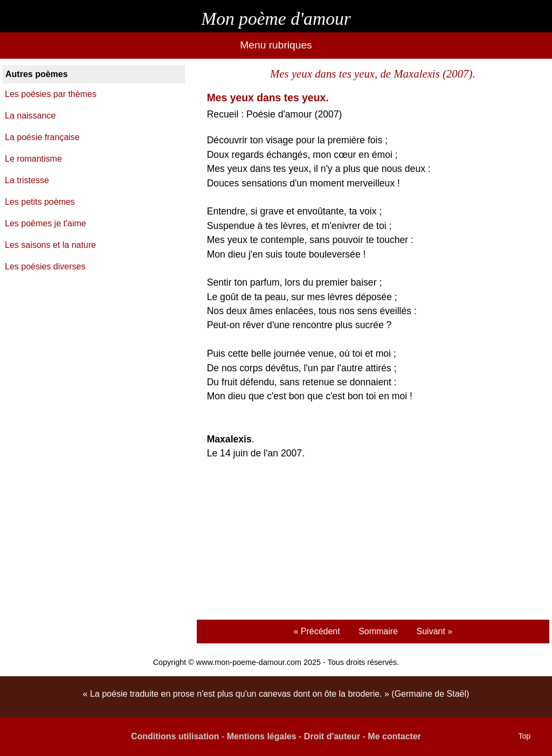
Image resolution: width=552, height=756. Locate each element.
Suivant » (435, 631)
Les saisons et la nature (50, 245)
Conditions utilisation (175, 736)
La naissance (30, 116)
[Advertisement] (373, 541)
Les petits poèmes (40, 202)
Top (524, 736)
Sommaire (378, 631)
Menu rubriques (276, 45)
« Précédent (316, 631)
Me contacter (394, 736)
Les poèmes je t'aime (46, 223)
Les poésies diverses (45, 266)
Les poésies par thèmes (51, 94)
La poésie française (42, 137)
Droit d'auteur (332, 736)
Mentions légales (262, 736)
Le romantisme (33, 159)
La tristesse (27, 180)
